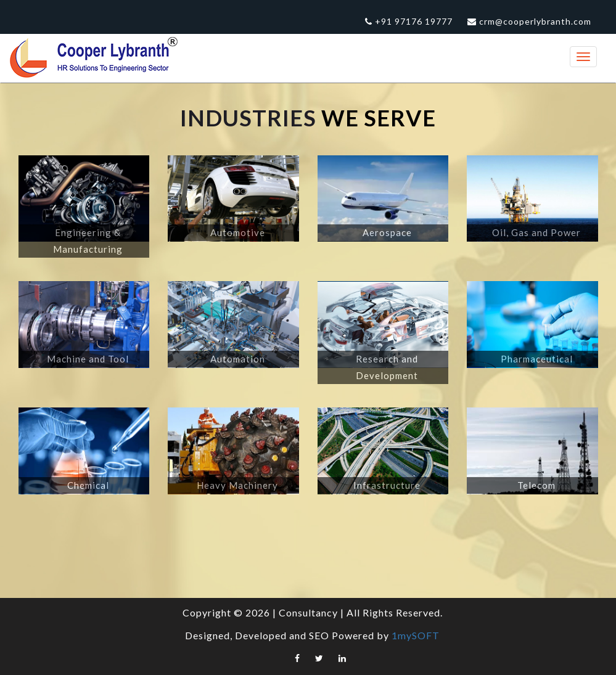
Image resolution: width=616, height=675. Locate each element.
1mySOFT (416, 635)
